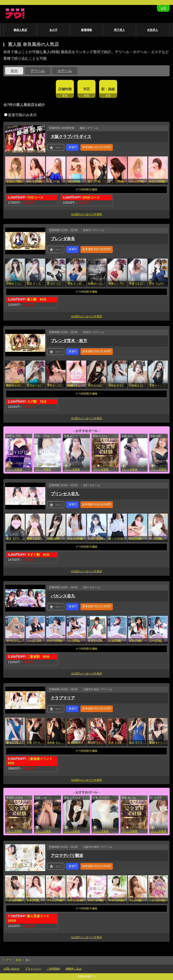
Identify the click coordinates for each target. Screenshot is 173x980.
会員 (163, 8)
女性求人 (153, 30)
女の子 (53, 30)
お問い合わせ (11, 969)
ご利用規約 (53, 969)
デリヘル (38, 71)
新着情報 (86, 30)
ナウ (9, 960)
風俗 (14, 71)
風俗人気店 (20, 30)
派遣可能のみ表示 (20, 115)
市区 (86, 89)
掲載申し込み (74, 969)
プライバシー (33, 969)
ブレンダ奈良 (63, 239)
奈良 (18, 960)
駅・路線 (108, 89)
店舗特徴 (65, 89)
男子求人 (119, 30)
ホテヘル (65, 71)
